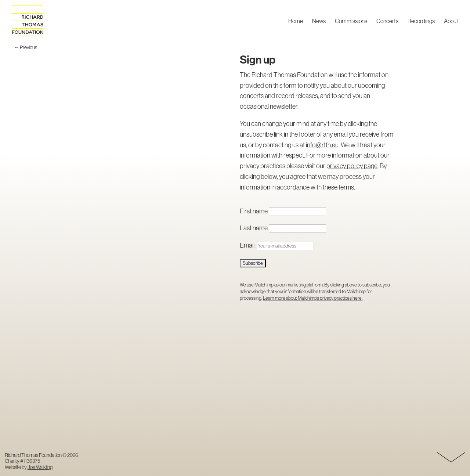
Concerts (387, 21)
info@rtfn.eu (322, 145)
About (451, 21)
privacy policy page (352, 166)
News (319, 21)
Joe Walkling (40, 467)
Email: (277, 245)
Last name (254, 228)
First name (254, 211)
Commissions (351, 21)
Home (296, 21)
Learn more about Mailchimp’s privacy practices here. (313, 298)
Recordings (421, 21)
